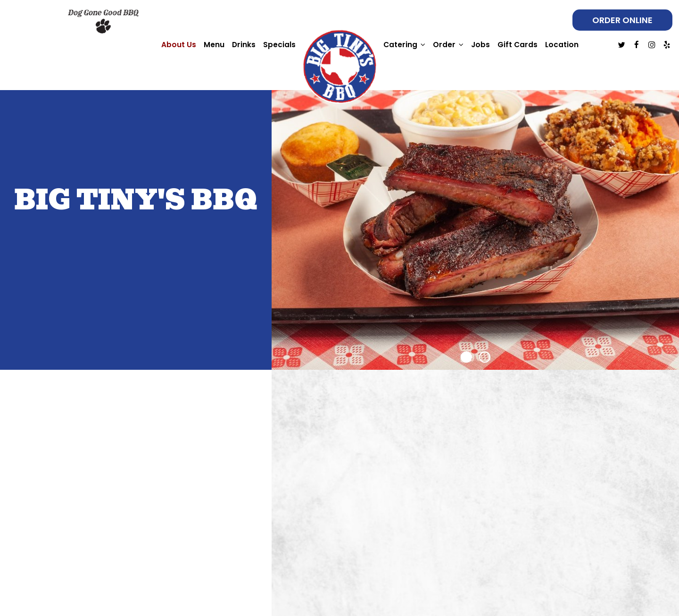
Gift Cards (518, 45)
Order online (622, 20)
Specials (279, 45)
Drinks (244, 45)
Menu (214, 45)
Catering (404, 45)
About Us (179, 45)
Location (562, 45)
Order (448, 45)
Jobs (480, 45)
